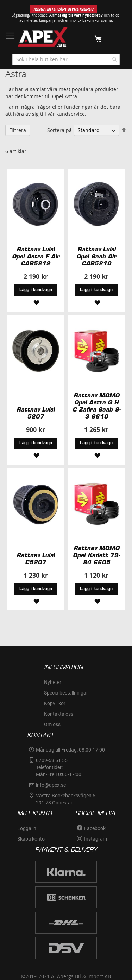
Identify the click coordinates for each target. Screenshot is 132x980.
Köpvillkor (55, 703)
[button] (36, 302)
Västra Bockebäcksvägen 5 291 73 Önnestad (66, 799)
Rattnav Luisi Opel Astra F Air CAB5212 (36, 256)
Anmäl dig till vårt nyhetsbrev (76, 15)
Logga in (27, 828)
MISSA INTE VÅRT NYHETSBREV (63, 9)
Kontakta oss (59, 714)
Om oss (52, 724)
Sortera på (59, 130)
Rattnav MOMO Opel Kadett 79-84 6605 (96, 555)
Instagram (96, 839)
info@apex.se (51, 785)
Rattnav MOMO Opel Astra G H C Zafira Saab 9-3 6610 (96, 406)
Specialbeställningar (66, 693)
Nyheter (53, 682)
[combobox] (66, 59)
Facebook (95, 828)
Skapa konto (31, 839)
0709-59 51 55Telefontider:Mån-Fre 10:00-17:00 (59, 767)
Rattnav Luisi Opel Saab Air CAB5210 (96, 256)
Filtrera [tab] (18, 130)
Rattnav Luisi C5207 (36, 559)
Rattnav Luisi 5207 (36, 413)
